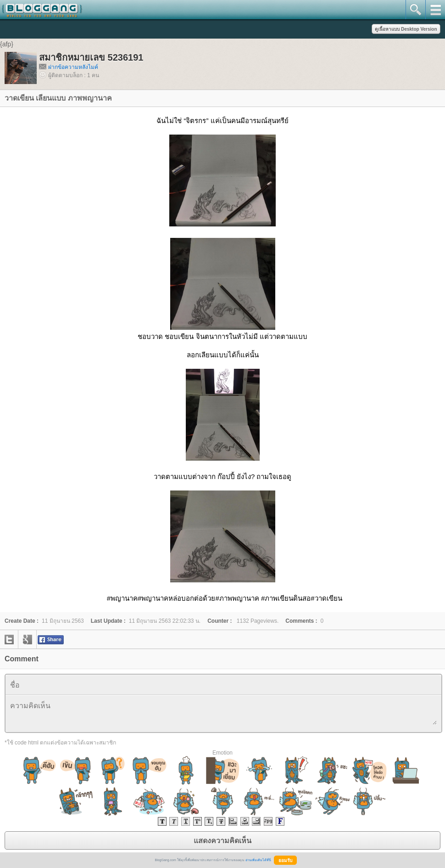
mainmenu (435, 10)
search (415, 10)
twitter (9, 639)
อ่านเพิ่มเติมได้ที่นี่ (258, 860)
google (28, 639)
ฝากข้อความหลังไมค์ (73, 67)
